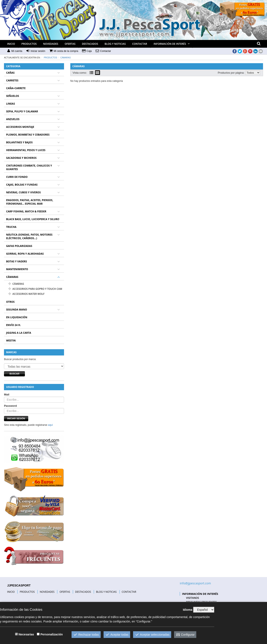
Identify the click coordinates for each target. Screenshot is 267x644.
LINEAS (10, 104)
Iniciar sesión (16, 418)
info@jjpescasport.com (195, 583)
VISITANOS (193, 598)
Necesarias (26, 634)
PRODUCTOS (29, 44)
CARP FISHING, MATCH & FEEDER (26, 211)
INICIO (11, 44)
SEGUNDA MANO (17, 310)
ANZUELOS (13, 119)
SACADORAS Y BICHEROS (21, 158)
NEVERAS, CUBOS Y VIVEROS (23, 192)
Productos (50, 58)
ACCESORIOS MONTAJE (20, 127)
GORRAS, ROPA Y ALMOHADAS (25, 254)
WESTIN (11, 341)
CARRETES (12, 80)
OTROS (10, 302)
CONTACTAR (140, 44)
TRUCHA (11, 227)
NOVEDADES (51, 44)
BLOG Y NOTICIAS (115, 44)
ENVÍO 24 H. (13, 325)
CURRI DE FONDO (17, 177)
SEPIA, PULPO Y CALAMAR (22, 111)
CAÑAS (10, 73)
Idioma (188, 610)
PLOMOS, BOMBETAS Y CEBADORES (28, 135)
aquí (50, 425)
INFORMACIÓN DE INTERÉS (170, 44)
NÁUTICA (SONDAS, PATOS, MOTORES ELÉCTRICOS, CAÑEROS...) (29, 236)
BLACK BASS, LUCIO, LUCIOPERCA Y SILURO (33, 219)
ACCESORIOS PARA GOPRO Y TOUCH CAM (35, 289)
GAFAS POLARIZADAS (19, 246)
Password (10, 406)
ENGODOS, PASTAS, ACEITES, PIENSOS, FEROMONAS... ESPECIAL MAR (30, 202)
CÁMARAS (65, 58)
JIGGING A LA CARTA (19, 333)
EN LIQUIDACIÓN (17, 317)
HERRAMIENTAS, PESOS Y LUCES (26, 150)
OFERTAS (70, 44)
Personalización (52, 634)
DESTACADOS (90, 44)
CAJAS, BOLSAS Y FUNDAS (22, 185)
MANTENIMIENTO (17, 269)
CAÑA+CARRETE (16, 88)
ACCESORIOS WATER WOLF (26, 294)
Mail (7, 394)
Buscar (15, 374)
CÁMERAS (16, 284)
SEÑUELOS (13, 96)
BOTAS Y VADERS (16, 261)
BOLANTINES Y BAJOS (19, 142)
